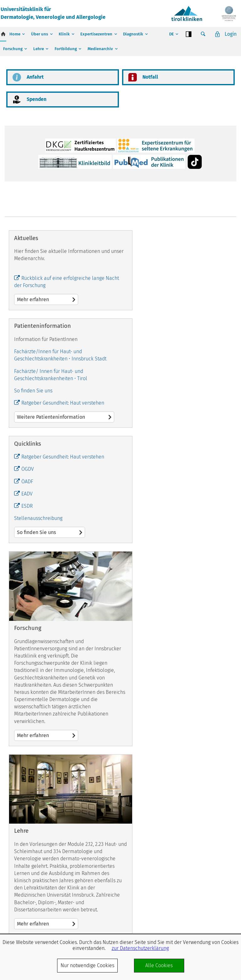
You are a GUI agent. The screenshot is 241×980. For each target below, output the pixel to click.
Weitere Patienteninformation (178, 450)
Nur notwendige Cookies (87, 965)
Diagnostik (133, 34)
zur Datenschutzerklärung (140, 948)
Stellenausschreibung (38, 622)
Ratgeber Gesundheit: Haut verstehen (179, 436)
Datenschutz (225, 909)
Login (230, 34)
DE (171, 34)
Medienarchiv (100, 49)
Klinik (64, 34)
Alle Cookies (159, 965)
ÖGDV (28, 573)
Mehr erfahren (33, 461)
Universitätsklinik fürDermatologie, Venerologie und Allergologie (56, 13)
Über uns (40, 34)
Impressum (198, 909)
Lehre (39, 49)
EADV (27, 597)
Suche (203, 34)
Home (15, 34)
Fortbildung (66, 49)
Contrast (188, 34)
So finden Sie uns (149, 424)
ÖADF (27, 585)
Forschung (13, 49)
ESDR (27, 610)
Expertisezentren (96, 34)
